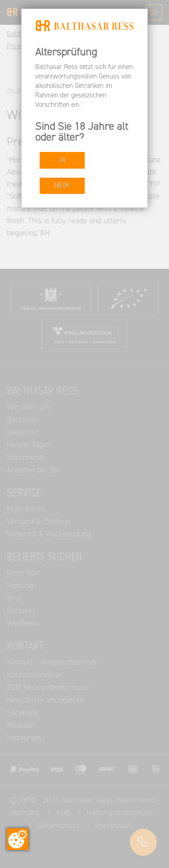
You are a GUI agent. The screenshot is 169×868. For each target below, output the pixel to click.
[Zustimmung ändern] (18, 839)
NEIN (62, 186)
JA (62, 160)
